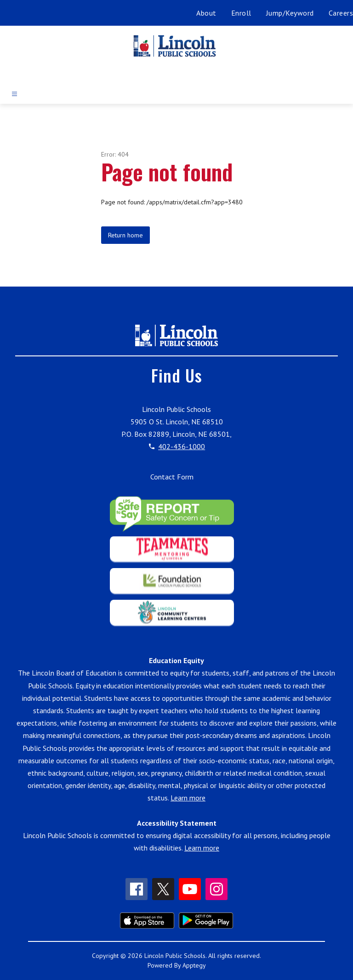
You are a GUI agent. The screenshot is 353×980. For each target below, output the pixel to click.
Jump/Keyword (290, 13)
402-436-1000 (182, 446)
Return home (125, 235)
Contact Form (172, 477)
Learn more (188, 798)
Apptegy (194, 965)
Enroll (241, 13)
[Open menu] (14, 94)
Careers (341, 13)
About (206, 13)
